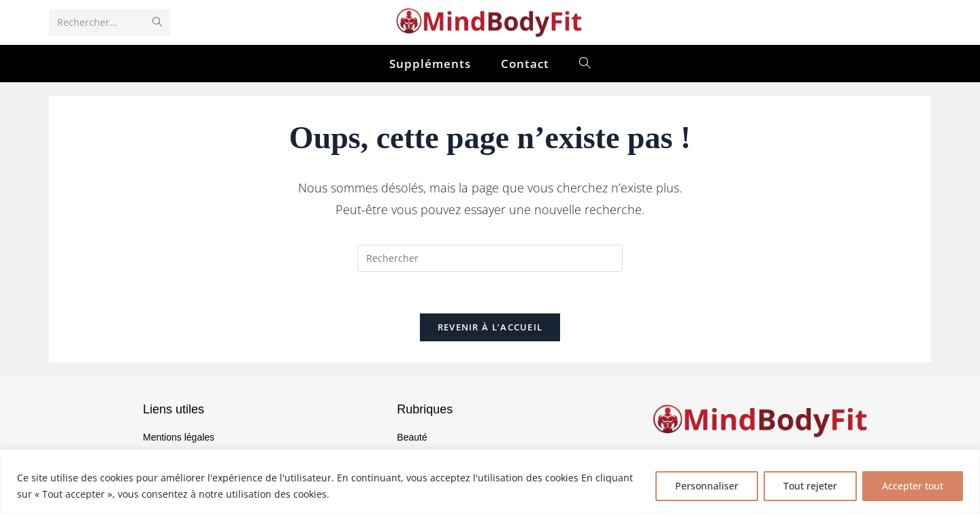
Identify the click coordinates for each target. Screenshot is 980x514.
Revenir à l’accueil (490, 327)
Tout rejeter (810, 486)
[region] (490, 482)
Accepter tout (913, 486)
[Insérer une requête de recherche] (490, 258)
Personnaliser (707, 486)
